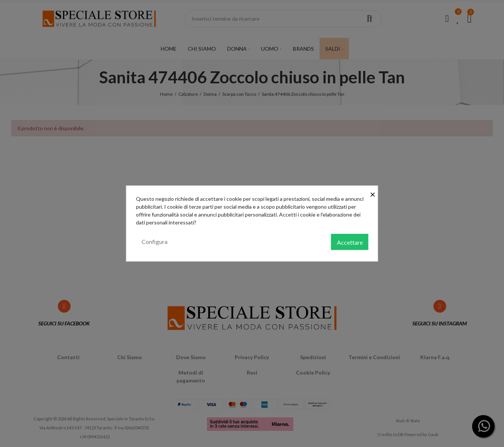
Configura (155, 242)
